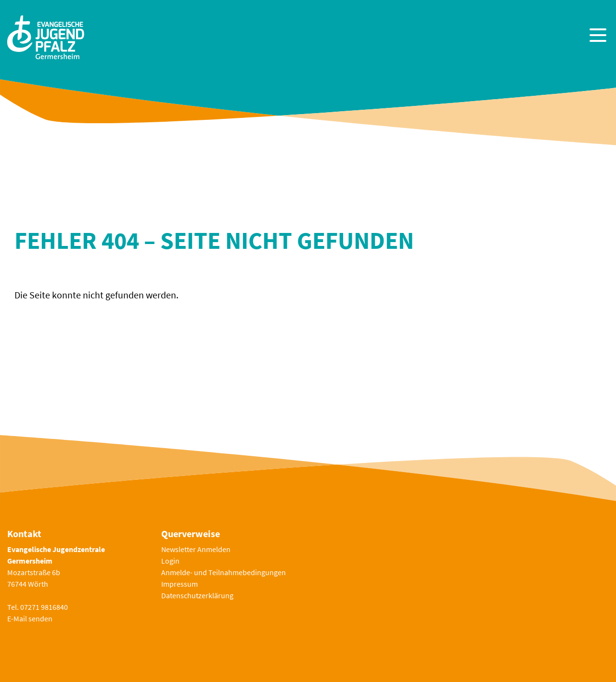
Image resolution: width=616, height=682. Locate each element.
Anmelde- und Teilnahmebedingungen (224, 572)
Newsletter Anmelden (196, 549)
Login (170, 561)
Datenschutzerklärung (197, 595)
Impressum (180, 584)
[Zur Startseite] (46, 36)
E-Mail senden (30, 618)
